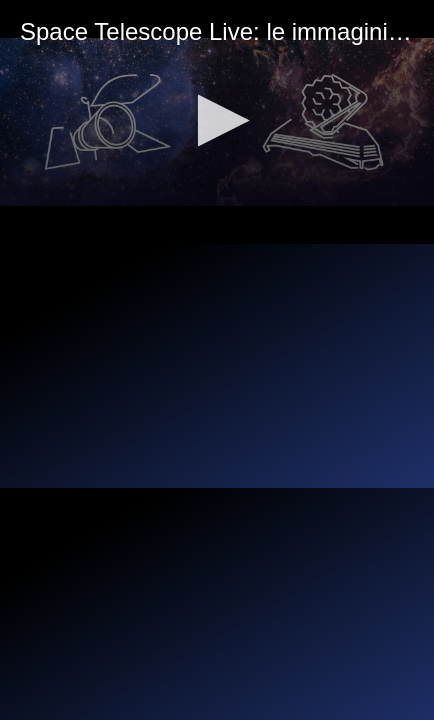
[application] (217, 122)
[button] (217, 120)
